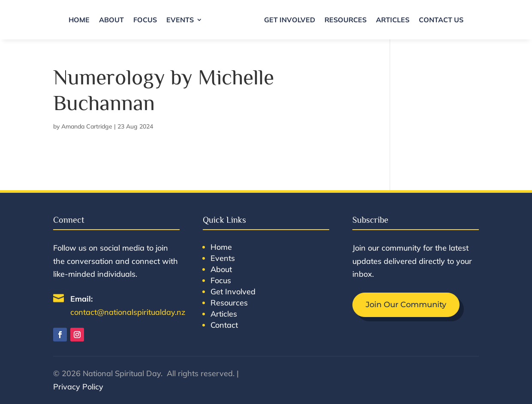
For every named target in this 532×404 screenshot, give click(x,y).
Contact (224, 325)
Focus (145, 20)
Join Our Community (406, 305)
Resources (346, 20)
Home (79, 20)
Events (180, 20)
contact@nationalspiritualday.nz (128, 312)
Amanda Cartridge (87, 126)
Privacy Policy (78, 387)
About (111, 20)
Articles (393, 20)
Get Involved (290, 20)
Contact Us (441, 20)
